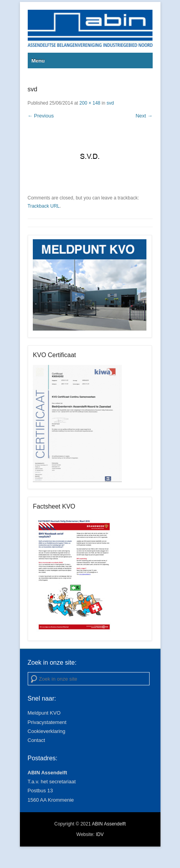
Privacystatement (47, 722)
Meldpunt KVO (44, 713)
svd (110, 103)
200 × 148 (90, 103)
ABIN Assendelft (109, 824)
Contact (37, 740)
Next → (144, 116)
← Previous (41, 116)
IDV (100, 834)
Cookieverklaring (47, 731)
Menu (38, 61)
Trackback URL (44, 206)
